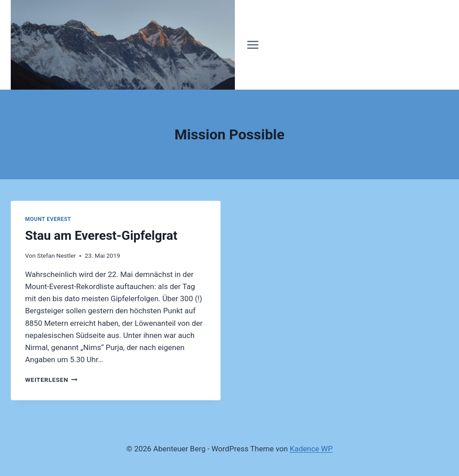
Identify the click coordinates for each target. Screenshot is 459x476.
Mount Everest (48, 219)
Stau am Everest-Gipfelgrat (101, 236)
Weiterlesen (51, 380)
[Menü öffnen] (253, 45)
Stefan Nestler (56, 255)
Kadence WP (311, 449)
